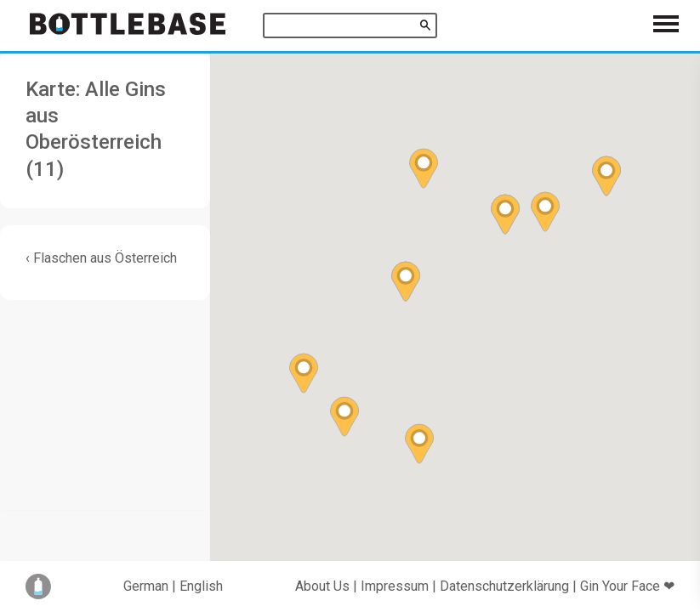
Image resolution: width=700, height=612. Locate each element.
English (201, 586)
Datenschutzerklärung (504, 586)
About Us (322, 586)
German (146, 586)
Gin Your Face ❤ (627, 586)
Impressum (395, 586)
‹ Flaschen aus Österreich (101, 258)
